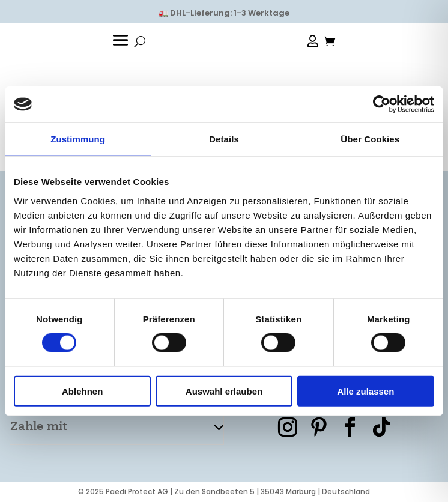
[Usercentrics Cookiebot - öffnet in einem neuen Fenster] (382, 104)
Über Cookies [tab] (370, 139)
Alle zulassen (365, 391)
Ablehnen (82, 391)
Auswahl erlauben (224, 391)
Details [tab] (224, 139)
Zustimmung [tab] (78, 139)
